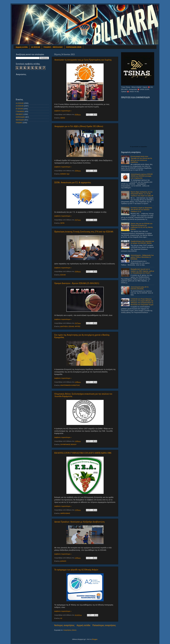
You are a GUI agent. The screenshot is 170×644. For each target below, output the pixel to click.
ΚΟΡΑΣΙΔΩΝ (20, 117)
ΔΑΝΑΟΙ (63, 561)
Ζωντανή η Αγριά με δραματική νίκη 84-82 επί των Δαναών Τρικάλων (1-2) (141, 210)
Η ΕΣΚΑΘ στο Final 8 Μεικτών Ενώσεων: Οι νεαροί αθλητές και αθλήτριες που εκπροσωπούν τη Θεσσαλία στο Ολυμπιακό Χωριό (142, 302)
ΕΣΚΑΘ (63, 275)
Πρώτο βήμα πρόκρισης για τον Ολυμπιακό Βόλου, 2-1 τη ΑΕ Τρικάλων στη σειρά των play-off (142, 194)
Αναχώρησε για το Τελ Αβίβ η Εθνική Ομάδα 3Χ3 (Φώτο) (79, 126)
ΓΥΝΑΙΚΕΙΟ (20, 111)
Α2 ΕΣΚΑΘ (20, 106)
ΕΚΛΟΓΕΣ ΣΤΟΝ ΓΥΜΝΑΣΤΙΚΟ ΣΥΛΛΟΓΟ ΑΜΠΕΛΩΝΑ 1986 (83, 453)
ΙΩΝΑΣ (63, 118)
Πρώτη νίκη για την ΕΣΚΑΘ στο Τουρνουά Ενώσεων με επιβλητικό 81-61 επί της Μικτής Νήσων (142, 226)
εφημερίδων (144, 147)
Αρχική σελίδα (22, 47)
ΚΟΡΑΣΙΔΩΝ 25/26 (74, 47)
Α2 (61, 618)
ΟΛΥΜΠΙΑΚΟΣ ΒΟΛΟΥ (68, 444)
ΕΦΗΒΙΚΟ (19, 114)
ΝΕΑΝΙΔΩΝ (20, 120)
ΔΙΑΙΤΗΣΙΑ (64, 326)
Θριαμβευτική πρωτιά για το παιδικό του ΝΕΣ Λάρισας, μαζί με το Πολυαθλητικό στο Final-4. (142, 271)
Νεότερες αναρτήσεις (64, 625)
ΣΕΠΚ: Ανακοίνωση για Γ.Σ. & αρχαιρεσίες (73, 182)
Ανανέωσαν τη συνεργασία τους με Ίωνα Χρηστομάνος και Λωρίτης (83, 60)
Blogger (95, 639)
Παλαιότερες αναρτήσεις (104, 625)
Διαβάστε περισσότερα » (63, 111)
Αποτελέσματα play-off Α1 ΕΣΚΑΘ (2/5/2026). (140, 288)
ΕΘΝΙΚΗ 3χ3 (65, 174)
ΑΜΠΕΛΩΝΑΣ (65, 513)
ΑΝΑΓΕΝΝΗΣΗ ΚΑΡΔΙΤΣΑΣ (70, 385)
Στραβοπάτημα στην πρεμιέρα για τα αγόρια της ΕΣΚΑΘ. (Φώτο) (142, 242)
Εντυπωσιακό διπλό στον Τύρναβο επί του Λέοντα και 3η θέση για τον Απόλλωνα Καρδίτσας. (141, 159)
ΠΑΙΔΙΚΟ (19, 123)
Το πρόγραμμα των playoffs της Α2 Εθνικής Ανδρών (76, 570)
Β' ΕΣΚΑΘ (19, 109)
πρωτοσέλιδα (135, 147)
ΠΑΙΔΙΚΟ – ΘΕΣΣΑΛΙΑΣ (53, 47)
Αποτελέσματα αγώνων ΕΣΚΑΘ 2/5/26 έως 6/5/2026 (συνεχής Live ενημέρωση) (142, 176)
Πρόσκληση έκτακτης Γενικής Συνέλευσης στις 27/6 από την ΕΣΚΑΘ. (84, 232)
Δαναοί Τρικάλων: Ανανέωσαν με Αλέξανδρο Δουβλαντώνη (79, 522)
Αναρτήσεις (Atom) (70, 630)
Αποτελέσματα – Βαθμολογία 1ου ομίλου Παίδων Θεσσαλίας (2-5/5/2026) (142, 257)
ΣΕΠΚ (62, 223)
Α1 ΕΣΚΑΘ (36, 47)
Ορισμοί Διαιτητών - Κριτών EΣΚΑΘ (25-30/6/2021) (77, 283)
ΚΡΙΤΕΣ (77, 326)
